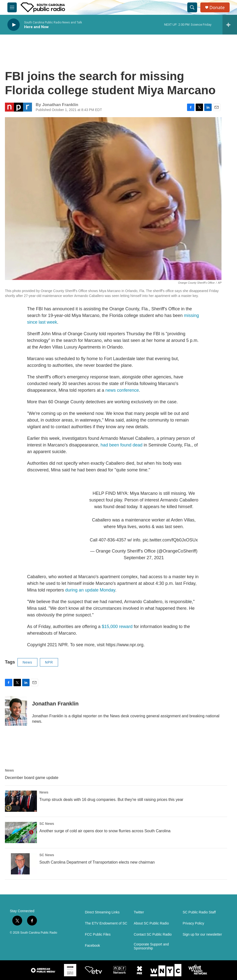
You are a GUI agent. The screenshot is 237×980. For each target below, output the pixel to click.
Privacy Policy (193, 923)
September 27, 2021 (144, 558)
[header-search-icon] (192, 7)
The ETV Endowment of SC (106, 923)
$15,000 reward (117, 627)
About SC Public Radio (151, 923)
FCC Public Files (98, 934)
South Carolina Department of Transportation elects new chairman (97, 862)
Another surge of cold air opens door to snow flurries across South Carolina (105, 831)
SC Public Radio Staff (199, 912)
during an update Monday (90, 590)
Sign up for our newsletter (202, 934)
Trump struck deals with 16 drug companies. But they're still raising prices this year (111, 800)
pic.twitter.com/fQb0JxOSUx (170, 540)
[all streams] (230, 25)
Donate (217, 8)
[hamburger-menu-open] (12, 7)
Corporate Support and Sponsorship (151, 946)
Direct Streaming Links (102, 912)
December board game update (32, 778)
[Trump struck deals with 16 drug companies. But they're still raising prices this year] (21, 801)
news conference (122, 390)
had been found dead (122, 445)
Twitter (139, 912)
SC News (47, 824)
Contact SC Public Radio (153, 934)
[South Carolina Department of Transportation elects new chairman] (21, 864)
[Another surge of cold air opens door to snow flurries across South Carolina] (21, 832)
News (27, 662)
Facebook (92, 946)
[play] (14, 25)
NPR (49, 662)
